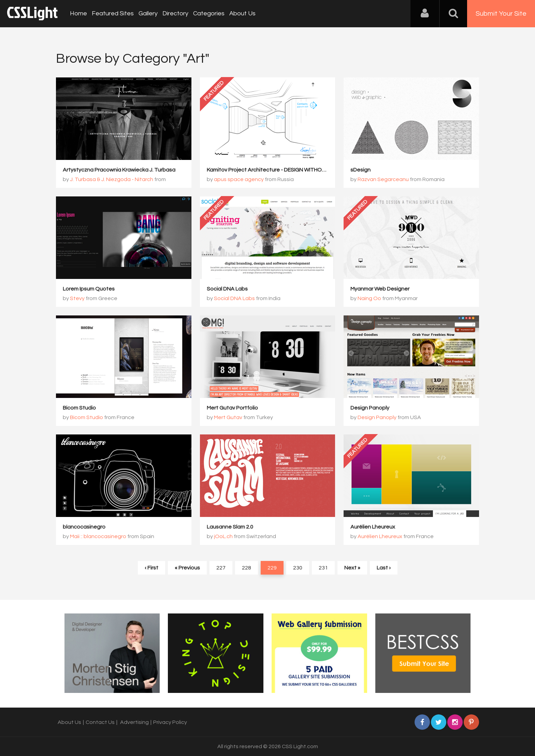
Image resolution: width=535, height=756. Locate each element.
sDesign (360, 170)
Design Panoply (370, 408)
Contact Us (100, 722)
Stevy (77, 298)
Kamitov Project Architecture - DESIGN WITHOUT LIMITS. (277, 170)
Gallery (148, 13)
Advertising (134, 722)
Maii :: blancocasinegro (98, 536)
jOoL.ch (223, 536)
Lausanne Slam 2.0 (230, 527)
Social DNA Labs (227, 289)
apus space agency (239, 179)
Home (78, 13)
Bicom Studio (79, 408)
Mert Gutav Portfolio (232, 408)
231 (323, 568)
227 (221, 568)
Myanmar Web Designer (380, 289)
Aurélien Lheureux (373, 527)
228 (247, 568)
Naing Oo (369, 298)
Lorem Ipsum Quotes (89, 289)
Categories (209, 13)
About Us (242, 13)
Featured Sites (113, 13)
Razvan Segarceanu (383, 179)
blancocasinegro (84, 527)
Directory (175, 13)
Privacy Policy (170, 722)
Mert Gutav (228, 417)
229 (272, 568)
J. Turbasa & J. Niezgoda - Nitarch (112, 179)
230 (298, 568)
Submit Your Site (501, 14)
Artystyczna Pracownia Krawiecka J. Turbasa (119, 170)
